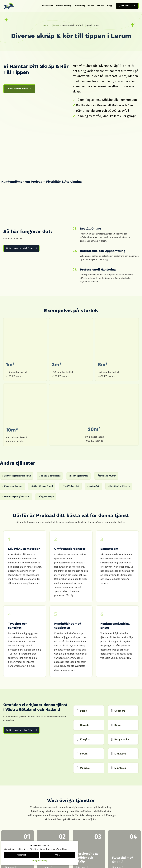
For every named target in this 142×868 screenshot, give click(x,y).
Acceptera (21, 855)
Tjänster (55, 25)
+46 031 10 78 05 (127, 6)
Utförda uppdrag (64, 6)
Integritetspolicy (40, 861)
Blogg (110, 6)
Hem (46, 25)
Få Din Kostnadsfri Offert (21, 248)
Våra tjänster (47, 6)
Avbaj (58, 855)
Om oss (101, 6)
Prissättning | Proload (84, 6)
